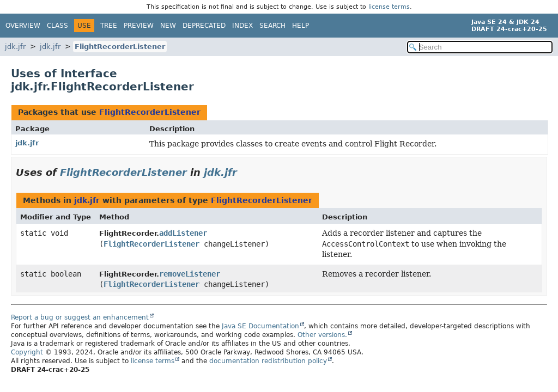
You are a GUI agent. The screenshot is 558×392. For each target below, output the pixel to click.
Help (301, 26)
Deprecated (204, 26)
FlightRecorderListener (120, 47)
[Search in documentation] (480, 47)
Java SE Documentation (260, 326)
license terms (389, 7)
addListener (183, 233)
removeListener (190, 274)
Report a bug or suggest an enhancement (80, 317)
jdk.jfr (15, 47)
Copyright (27, 352)
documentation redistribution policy (268, 361)
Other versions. (322, 335)
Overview (23, 26)
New (168, 26)
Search (272, 26)
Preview (139, 26)
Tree (109, 26)
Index (242, 26)
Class (57, 26)
